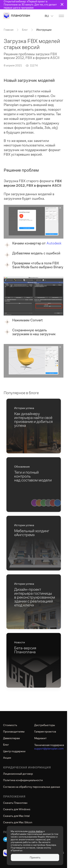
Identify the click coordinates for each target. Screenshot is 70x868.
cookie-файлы (35, 831)
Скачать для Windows (17, 809)
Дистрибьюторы (45, 725)
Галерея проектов (45, 732)
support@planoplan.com (49, 749)
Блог (25, 30)
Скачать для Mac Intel (16, 816)
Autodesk (54, 243)
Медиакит (40, 738)
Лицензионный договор (18, 774)
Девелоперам (11, 738)
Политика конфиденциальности (23, 780)
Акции (7, 758)
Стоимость (10, 725)
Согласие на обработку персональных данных (32, 787)
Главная (9, 30)
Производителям (14, 732)
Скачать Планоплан (15, 803)
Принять (35, 857)
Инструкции (44, 30)
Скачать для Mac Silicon (18, 822)
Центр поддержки (14, 751)
